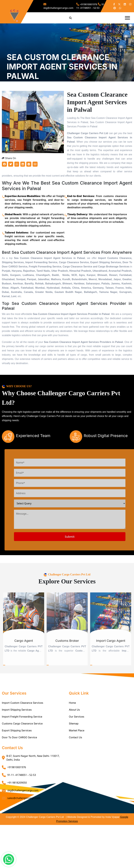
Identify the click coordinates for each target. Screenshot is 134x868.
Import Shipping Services (17, 730)
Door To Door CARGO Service (19, 758)
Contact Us (75, 758)
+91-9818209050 (17, 803)
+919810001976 (83, 5)
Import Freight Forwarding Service (22, 737)
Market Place (77, 751)
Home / (11, 94)
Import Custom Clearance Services (23, 723)
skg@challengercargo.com (64, 6)
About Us (74, 730)
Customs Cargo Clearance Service (22, 744)
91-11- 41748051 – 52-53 (85, 6)
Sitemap (74, 744)
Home (72, 723)
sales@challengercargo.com (24, 819)
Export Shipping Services (17, 751)
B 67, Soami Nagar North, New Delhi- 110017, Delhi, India (33, 778)
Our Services (77, 737)
